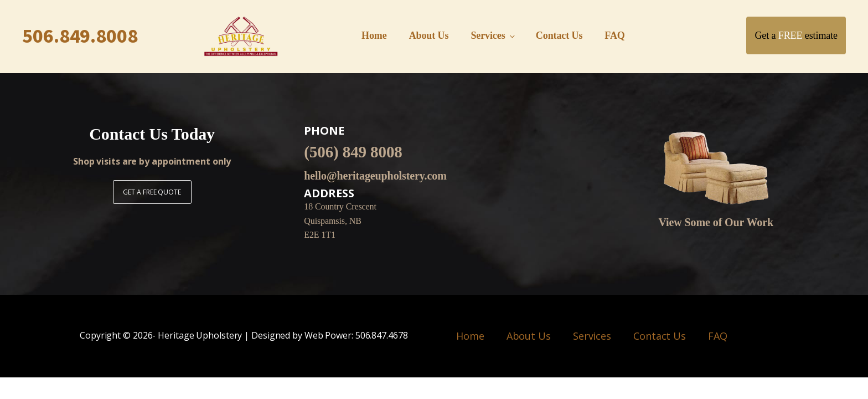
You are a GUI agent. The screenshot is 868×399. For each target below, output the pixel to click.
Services (488, 35)
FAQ (614, 35)
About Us (429, 35)
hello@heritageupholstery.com (375, 176)
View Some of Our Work (716, 222)
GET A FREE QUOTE (152, 192)
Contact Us (559, 35)
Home (374, 35)
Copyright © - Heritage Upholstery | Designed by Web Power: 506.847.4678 (244, 336)
